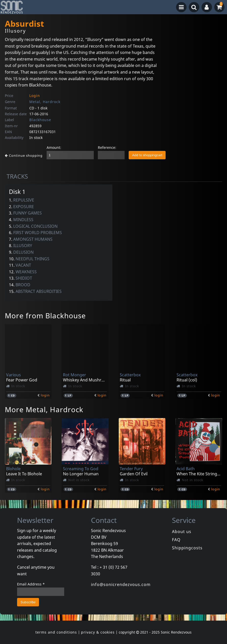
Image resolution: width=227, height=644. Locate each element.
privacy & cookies (98, 632)
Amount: (54, 147)
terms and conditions (56, 632)
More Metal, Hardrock (44, 409)
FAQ (176, 540)
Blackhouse (40, 120)
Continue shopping (24, 155)
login (45, 395)
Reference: (107, 147)
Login (35, 96)
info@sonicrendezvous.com (121, 584)
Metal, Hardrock (45, 102)
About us (182, 532)
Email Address (31, 584)
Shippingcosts (187, 548)
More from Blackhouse (45, 316)
